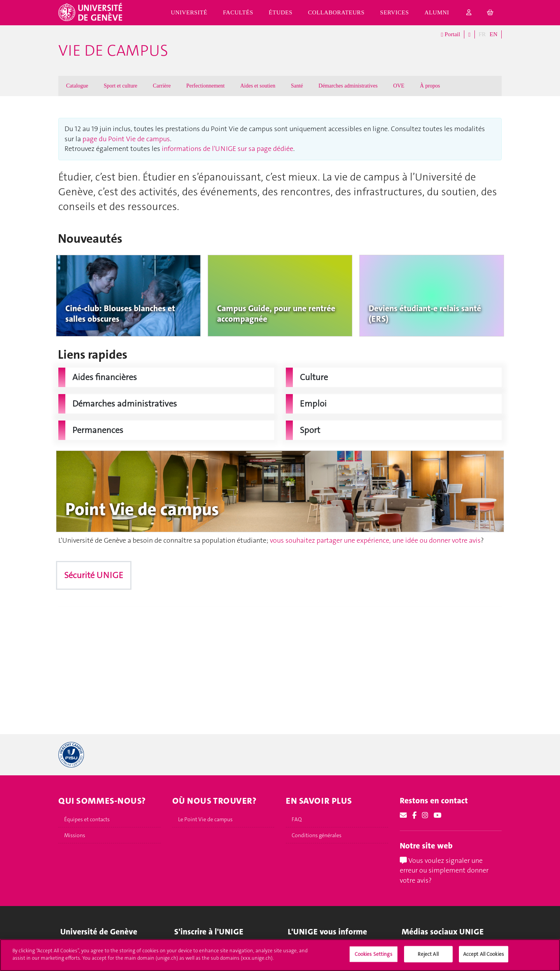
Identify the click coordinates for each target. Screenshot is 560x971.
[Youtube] (437, 815)
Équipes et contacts (87, 819)
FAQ (297, 819)
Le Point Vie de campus (205, 819)
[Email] (403, 815)
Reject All (428, 958)
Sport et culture (121, 86)
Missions (75, 835)
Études (281, 12)
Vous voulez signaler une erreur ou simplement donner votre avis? (444, 870)
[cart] (490, 13)
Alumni (437, 12)
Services (394, 12)
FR (482, 34)
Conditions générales (317, 835)
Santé (297, 86)
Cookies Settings (374, 958)
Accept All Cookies (484, 958)
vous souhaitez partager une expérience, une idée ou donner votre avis (375, 540)
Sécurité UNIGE (94, 575)
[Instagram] (425, 815)
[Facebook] (414, 815)
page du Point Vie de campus (126, 139)
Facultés (238, 12)
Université (189, 12)
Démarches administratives (348, 86)
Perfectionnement (206, 86)
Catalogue (77, 86)
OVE (399, 86)
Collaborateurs (336, 12)
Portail (451, 35)
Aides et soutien (258, 86)
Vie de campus (113, 51)
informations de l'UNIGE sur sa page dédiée (227, 149)
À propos (430, 86)
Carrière (162, 86)
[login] (469, 13)
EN (493, 34)
